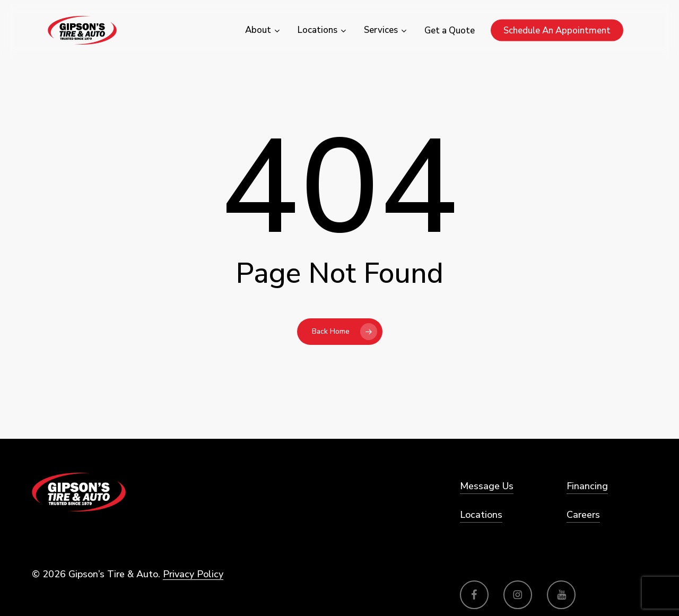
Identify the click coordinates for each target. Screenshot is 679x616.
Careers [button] (583, 515)
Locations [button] (481, 515)
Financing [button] (587, 486)
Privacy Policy (193, 574)
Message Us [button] (487, 486)
